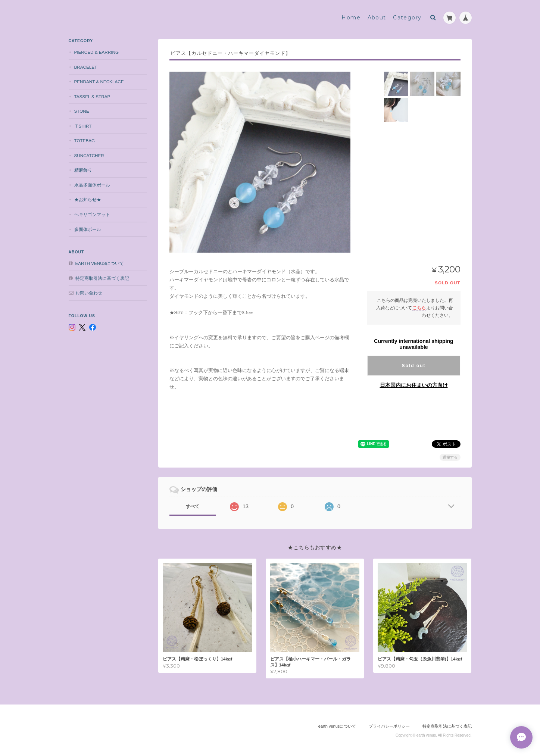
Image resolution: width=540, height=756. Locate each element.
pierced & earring (97, 52)
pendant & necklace (99, 82)
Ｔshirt (83, 126)
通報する (450, 457)
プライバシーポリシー (389, 726)
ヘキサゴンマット (92, 214)
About (377, 18)
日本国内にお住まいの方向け (414, 385)
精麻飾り (83, 170)
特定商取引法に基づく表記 (102, 278)
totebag (85, 140)
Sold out (414, 366)
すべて (193, 506)
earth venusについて (100, 263)
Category (407, 18)
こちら (419, 308)
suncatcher (89, 155)
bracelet (86, 67)
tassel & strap (92, 96)
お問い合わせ (89, 293)
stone (82, 111)
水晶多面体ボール (92, 185)
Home (351, 18)
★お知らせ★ (88, 199)
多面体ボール (88, 229)
